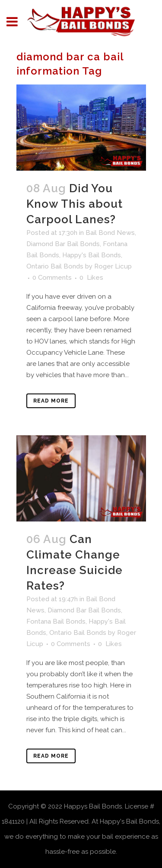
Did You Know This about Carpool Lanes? (75, 204)
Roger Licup (113, 266)
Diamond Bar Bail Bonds (63, 244)
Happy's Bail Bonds (92, 255)
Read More (51, 401)
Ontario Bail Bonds (55, 266)
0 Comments (52, 278)
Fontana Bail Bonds (56, 621)
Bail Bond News (110, 233)
